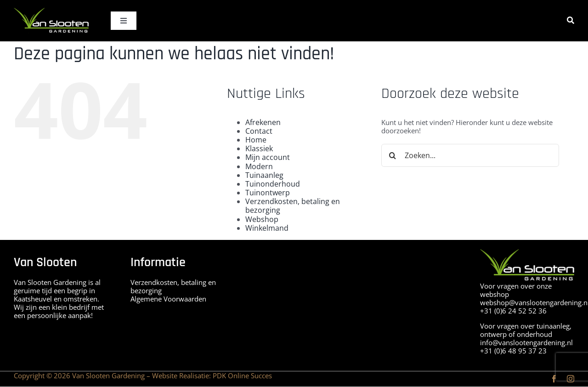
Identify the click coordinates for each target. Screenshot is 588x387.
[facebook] (554, 379)
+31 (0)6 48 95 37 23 (513, 351)
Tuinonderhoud (273, 184)
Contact (259, 131)
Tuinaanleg (264, 175)
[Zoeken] (571, 20)
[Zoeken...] (470, 155)
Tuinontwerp (268, 193)
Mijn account (268, 157)
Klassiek (259, 148)
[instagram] (571, 379)
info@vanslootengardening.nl (526, 342)
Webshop (262, 219)
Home (256, 140)
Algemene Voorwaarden (168, 299)
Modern (259, 166)
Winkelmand (267, 228)
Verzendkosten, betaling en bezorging (293, 206)
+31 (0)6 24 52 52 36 (513, 311)
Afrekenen (263, 122)
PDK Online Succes (242, 376)
